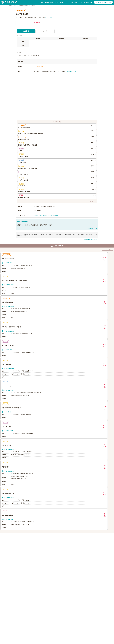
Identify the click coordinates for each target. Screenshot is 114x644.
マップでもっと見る (90, 201)
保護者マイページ (65, 2)
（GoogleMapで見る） (71, 71)
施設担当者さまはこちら (104, 2)
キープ (56, 2)
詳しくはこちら (92, 228)
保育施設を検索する (48, 2)
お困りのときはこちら (86, 2)
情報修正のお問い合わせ (91, 239)
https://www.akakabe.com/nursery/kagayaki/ (47, 215)
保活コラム (74, 2)
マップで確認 (49, 17)
